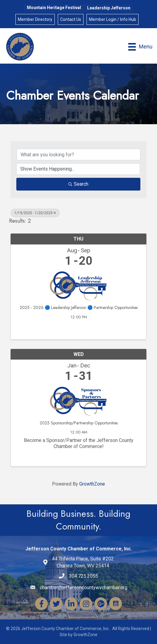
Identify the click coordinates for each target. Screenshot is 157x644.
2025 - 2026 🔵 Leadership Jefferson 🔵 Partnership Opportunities (79, 308)
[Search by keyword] (78, 154)
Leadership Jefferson (109, 8)
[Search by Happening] (78, 169)
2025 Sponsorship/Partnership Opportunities (79, 423)
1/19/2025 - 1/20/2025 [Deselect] (35, 213)
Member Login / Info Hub (113, 19)
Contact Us (71, 19)
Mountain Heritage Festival (54, 8)
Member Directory (35, 19)
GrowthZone (92, 484)
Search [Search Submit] (78, 184)
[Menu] (140, 47)
